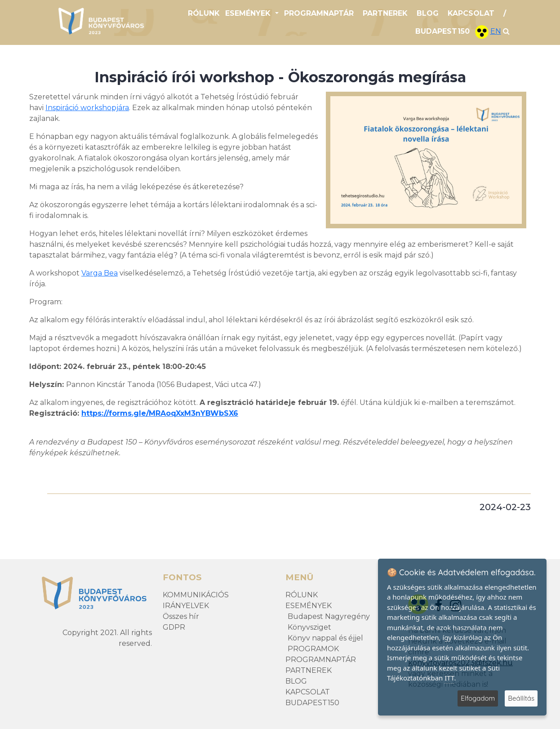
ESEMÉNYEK (309, 606)
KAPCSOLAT (471, 13)
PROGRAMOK (313, 649)
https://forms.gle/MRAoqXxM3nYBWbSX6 (160, 413)
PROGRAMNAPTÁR (319, 13)
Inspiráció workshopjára (87, 108)
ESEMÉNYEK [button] (249, 13)
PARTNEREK (385, 13)
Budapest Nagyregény (329, 616)
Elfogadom (478, 698)
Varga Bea (100, 273)
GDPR (174, 627)
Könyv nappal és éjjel (325, 638)
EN (496, 31)
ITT (449, 678)
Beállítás (521, 698)
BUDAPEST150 (442, 31)
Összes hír (181, 616)
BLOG (428, 13)
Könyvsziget (309, 627)
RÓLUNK (204, 13)
